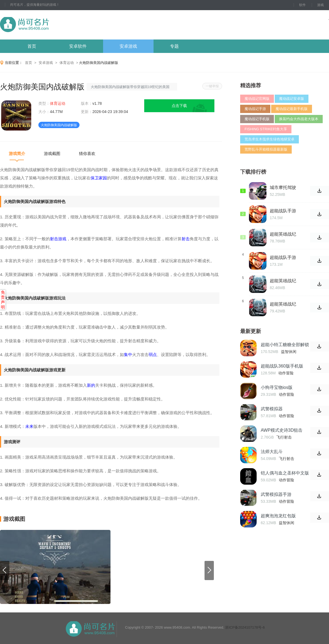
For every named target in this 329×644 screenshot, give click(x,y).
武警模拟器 (272, 409)
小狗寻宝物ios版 (277, 387)
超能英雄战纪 (283, 304)
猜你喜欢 (87, 153)
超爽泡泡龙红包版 (278, 516)
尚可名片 (55, 25)
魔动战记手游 (255, 109)
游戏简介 (17, 153)
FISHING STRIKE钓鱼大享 (266, 129)
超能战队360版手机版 (282, 366)
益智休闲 (289, 352)
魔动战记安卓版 (292, 99)
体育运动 (67, 63)
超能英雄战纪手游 (283, 234)
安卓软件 (78, 46)
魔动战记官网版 (257, 99)
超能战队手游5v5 (283, 258)
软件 (302, 5)
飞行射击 (284, 437)
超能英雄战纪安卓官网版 (283, 281)
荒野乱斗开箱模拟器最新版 (266, 149)
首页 (32, 46)
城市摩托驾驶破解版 (283, 188)
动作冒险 (286, 373)
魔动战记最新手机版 (292, 109)
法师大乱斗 (272, 452)
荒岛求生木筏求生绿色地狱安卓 (270, 139)
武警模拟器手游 (276, 494)
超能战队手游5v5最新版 (283, 211)
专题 (174, 46)
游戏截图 (52, 153)
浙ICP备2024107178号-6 (245, 627)
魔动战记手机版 (257, 119)
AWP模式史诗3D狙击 (282, 430)
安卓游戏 (128, 46)
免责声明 (3, 300)
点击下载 (179, 106)
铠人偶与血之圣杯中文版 (285, 473)
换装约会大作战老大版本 (299, 119)
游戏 (321, 5)
